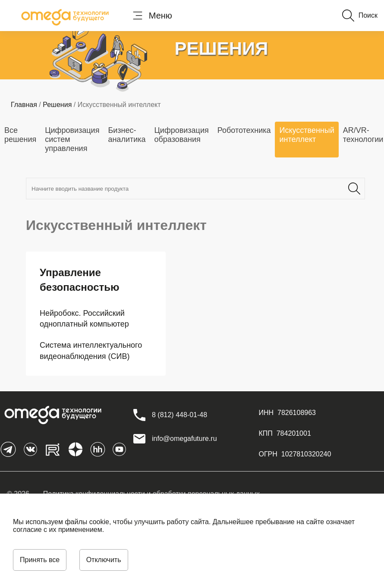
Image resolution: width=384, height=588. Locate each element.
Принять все (40, 560)
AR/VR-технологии (363, 135)
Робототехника (244, 130)
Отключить (104, 560)
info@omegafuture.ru (184, 439)
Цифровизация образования (182, 135)
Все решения (20, 135)
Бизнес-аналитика (127, 135)
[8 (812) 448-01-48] (179, 415)
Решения (57, 105)
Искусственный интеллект (307, 135)
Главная (24, 105)
